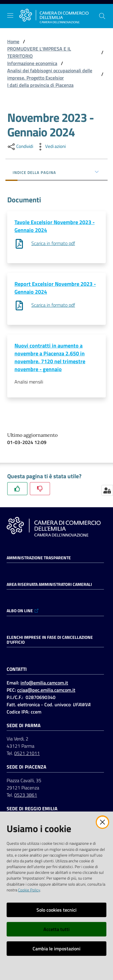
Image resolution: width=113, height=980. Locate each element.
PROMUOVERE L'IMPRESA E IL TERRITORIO (39, 52)
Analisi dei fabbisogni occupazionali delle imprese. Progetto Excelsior (50, 74)
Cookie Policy (29, 890)
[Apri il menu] (10, 15)
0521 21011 (27, 753)
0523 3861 (26, 795)
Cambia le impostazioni (56, 949)
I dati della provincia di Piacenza (40, 85)
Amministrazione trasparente (39, 558)
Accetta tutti (56, 929)
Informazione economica (32, 63)
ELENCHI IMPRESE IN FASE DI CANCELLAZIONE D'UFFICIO (50, 640)
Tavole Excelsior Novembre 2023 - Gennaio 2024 (55, 226)
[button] (102, 16)
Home (13, 41)
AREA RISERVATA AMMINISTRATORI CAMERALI (49, 584)
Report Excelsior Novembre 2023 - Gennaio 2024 (55, 288)
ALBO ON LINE (23, 611)
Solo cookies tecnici (56, 910)
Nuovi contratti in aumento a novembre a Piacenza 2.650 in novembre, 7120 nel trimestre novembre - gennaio (50, 357)
